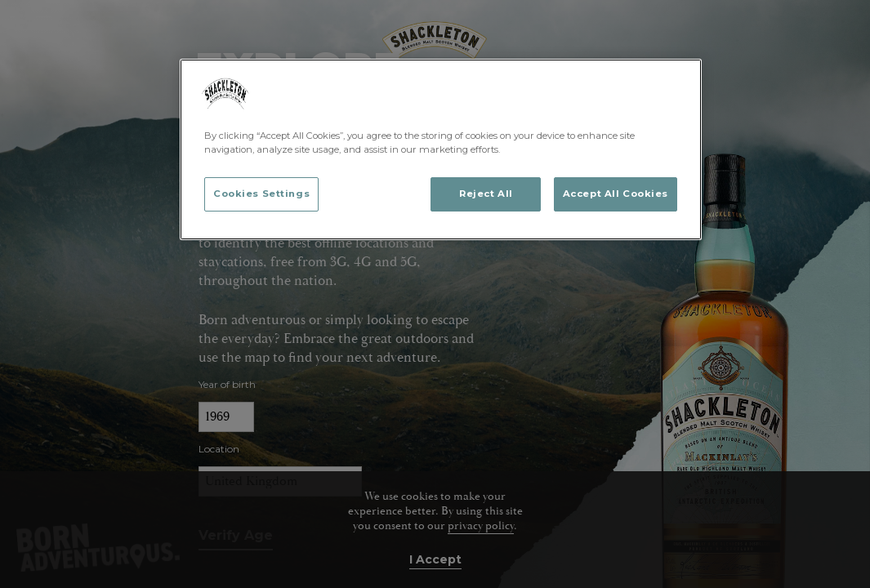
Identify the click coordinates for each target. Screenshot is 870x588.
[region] (441, 149)
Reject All (486, 194)
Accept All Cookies (616, 194)
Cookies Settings (261, 194)
